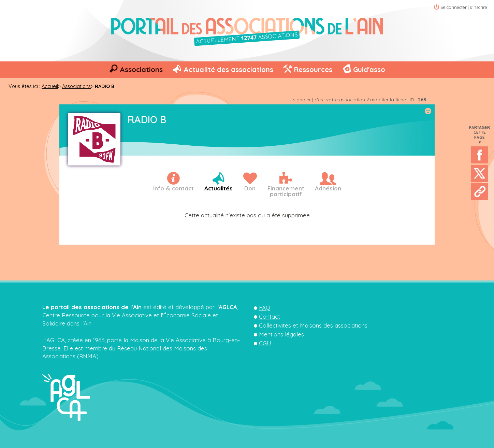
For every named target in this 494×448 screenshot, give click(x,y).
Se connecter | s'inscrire (464, 7)
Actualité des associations (228, 69)
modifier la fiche (388, 99)
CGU (265, 343)
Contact (270, 316)
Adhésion (328, 188)
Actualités (219, 188)
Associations (141, 69)
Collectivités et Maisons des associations (313, 325)
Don (250, 188)
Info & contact (173, 188)
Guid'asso (369, 69)
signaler (302, 99)
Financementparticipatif (286, 191)
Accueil (50, 86)
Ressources (313, 69)
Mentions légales (281, 334)
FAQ (265, 308)
